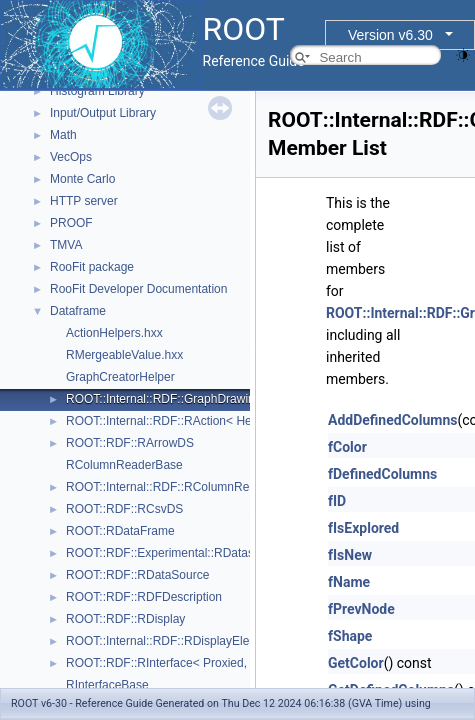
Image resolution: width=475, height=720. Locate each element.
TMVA (66, 245)
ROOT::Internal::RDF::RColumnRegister (172, 487)
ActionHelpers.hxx (114, 333)
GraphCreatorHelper (120, 377)
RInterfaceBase (107, 685)
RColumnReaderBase (124, 465)
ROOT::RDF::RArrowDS (130, 443)
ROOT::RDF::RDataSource (137, 575)
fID (337, 501)
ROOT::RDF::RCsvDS (124, 509)
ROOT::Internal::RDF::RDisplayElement (171, 641)
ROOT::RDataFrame (120, 531)
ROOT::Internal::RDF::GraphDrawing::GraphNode (198, 399)
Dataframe (78, 311)
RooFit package (92, 267)
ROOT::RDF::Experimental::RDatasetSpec (178, 553)
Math (63, 135)
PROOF (71, 223)
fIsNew (350, 555)
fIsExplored (363, 528)
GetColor (356, 663)
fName (349, 582)
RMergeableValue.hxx (124, 355)
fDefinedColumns (382, 474)
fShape (350, 636)
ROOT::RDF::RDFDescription (144, 597)
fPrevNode (361, 609)
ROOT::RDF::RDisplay (125, 619)
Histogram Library (97, 91)
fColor (347, 447)
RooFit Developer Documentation (138, 289)
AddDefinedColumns (392, 420)
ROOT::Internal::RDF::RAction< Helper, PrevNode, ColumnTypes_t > (248, 421)
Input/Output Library (103, 113)
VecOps (71, 157)
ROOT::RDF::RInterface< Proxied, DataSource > (195, 663)
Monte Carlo (82, 179)
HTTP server (84, 201)
